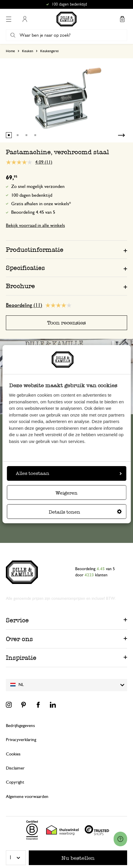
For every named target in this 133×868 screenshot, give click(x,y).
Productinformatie (35, 250)
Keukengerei (49, 51)
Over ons (19, 639)
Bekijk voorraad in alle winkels (35, 225)
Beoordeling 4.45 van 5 (33, 212)
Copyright (15, 782)
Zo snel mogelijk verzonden (38, 186)
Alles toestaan (69, 473)
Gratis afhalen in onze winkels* (41, 204)
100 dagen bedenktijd (32, 195)
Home (10, 51)
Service (17, 620)
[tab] (66, 249)
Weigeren (66, 493)
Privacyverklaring (21, 740)
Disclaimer (15, 768)
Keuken (28, 51)
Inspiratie (21, 658)
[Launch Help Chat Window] (120, 839)
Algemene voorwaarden (27, 797)
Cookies (13, 754)
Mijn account (25, 19)
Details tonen (85, 512)
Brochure (20, 286)
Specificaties (25, 268)
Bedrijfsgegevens (20, 726)
